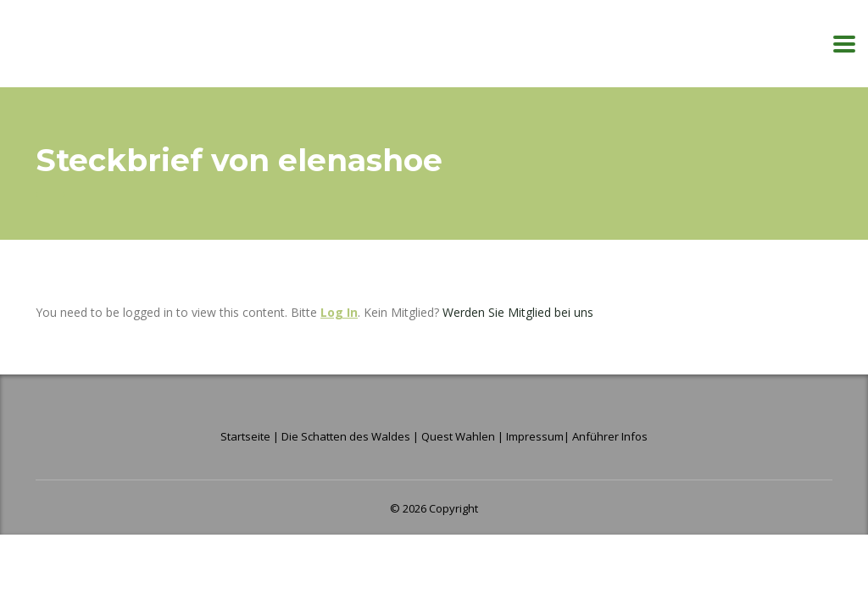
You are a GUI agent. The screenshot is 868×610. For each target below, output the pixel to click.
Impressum (535, 436)
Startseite (247, 436)
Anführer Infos (610, 436)
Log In (339, 312)
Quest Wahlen (458, 436)
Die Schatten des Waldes (346, 436)
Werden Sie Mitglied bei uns (518, 312)
